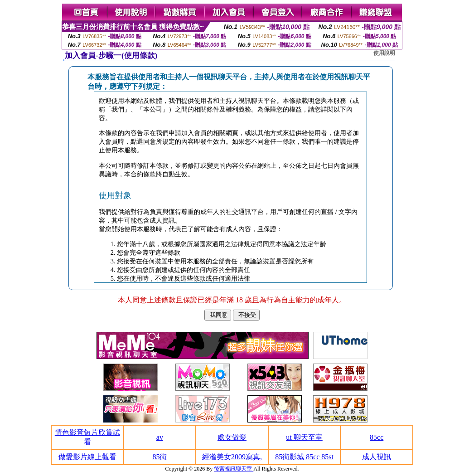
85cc (377, 437)
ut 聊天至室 (304, 437)
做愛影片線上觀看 (87, 457)
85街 (159, 457)
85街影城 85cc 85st (304, 457)
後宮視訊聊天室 (234, 469)
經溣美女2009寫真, (232, 457)
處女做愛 (232, 437)
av (160, 437)
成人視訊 (377, 457)
